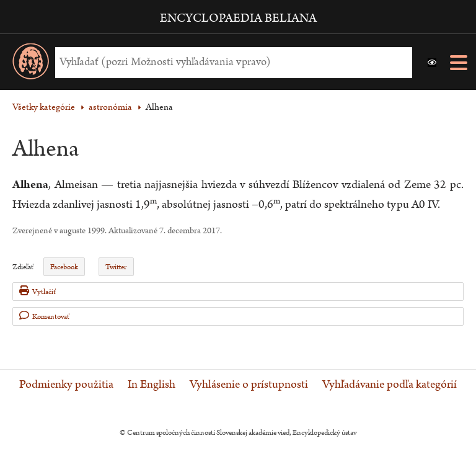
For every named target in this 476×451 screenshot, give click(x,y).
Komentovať (44, 316)
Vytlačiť (37, 291)
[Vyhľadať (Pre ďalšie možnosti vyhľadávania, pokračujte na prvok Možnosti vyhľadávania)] (231, 62)
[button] (432, 63)
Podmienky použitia (66, 385)
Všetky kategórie (44, 107)
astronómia (110, 107)
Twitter (116, 267)
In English (152, 385)
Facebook (64, 267)
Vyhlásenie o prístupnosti (249, 385)
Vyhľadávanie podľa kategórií (390, 385)
